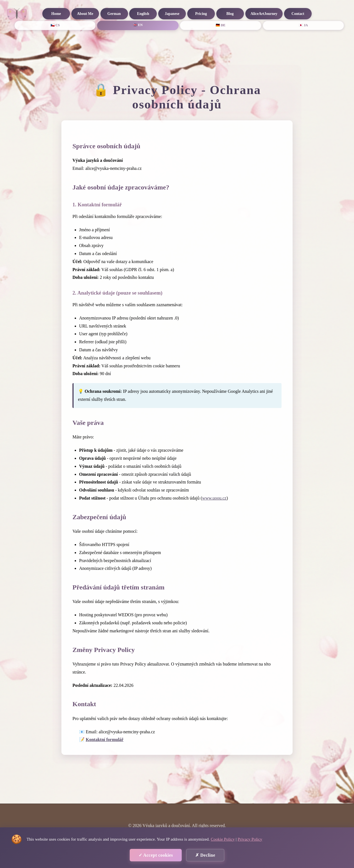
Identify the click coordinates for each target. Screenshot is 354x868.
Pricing (201, 14)
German (114, 14)
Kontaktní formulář (105, 740)
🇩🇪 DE (221, 25)
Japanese (172, 14)
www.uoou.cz (214, 498)
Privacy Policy (250, 839)
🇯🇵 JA (303, 25)
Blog (230, 14)
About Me (85, 14)
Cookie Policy (223, 839)
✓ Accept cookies (156, 855)
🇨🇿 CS (55, 25)
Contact (298, 14)
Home (56, 14)
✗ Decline (205, 855)
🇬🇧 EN (138, 25)
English (143, 14)
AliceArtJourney (264, 14)
